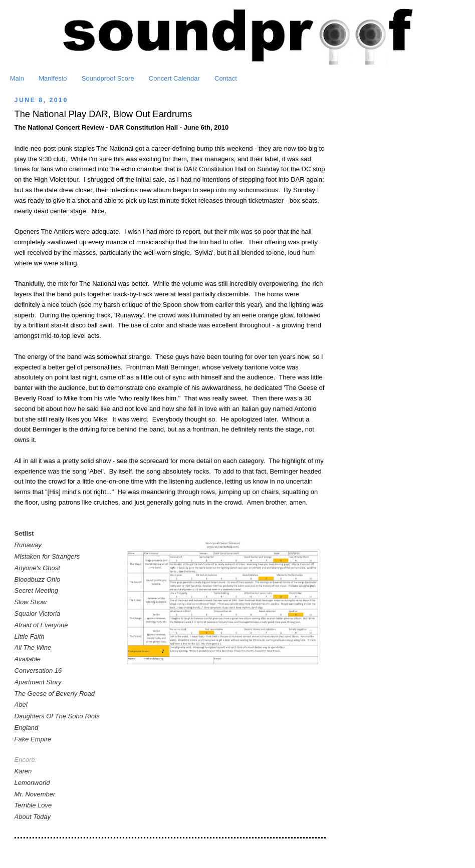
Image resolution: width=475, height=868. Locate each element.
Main (17, 78)
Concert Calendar (174, 78)
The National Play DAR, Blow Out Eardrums (103, 114)
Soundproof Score (108, 78)
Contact (226, 78)
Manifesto (53, 78)
